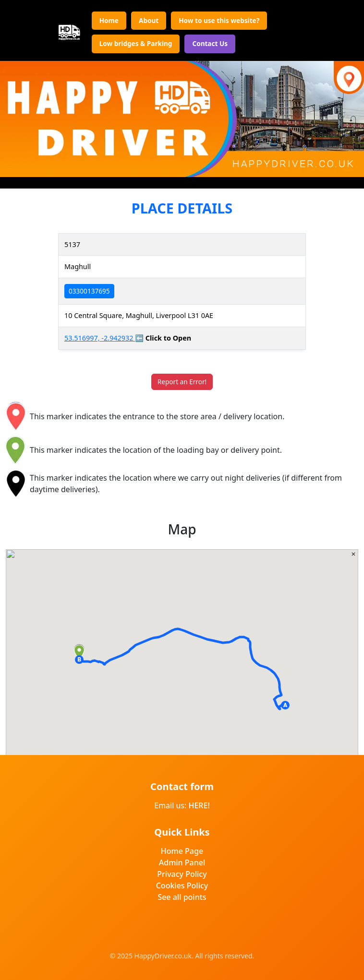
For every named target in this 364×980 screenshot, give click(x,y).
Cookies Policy (182, 886)
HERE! (199, 805)
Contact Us (210, 43)
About (149, 20)
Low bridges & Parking (136, 43)
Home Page (182, 851)
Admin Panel (182, 862)
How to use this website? (219, 20)
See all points (182, 897)
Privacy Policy (182, 874)
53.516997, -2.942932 (100, 338)
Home (109, 20)
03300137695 (89, 291)
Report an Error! (182, 382)
